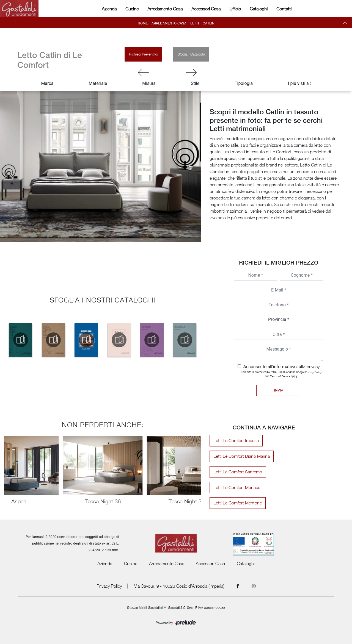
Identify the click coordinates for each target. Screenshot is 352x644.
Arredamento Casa (165, 9)
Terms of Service (280, 376)
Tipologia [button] (244, 83)
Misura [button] (149, 83)
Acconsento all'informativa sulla (281, 367)
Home (142, 23)
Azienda (109, 9)
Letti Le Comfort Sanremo (237, 472)
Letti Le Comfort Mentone (237, 503)
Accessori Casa (206, 9)
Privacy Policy (313, 372)
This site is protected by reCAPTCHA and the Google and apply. (281, 374)
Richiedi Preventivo (143, 54)
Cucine (132, 9)
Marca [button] (47, 83)
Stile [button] (195, 83)
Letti (195, 23)
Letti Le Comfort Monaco (236, 488)
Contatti (284, 9)
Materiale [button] (98, 83)
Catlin (209, 23)
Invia (279, 390)
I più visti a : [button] (299, 83)
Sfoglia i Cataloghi (191, 54)
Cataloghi (259, 9)
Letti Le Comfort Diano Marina (241, 456)
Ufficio (235, 9)
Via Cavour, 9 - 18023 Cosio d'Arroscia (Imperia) (179, 586)
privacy (313, 367)
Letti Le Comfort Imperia (235, 441)
